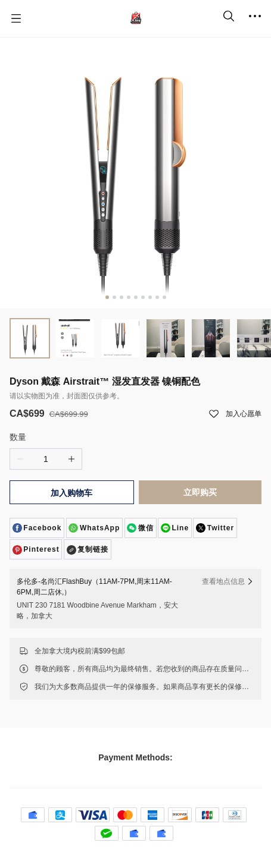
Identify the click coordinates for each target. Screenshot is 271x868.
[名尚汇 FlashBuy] (136, 18)
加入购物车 (71, 493)
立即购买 (200, 492)
